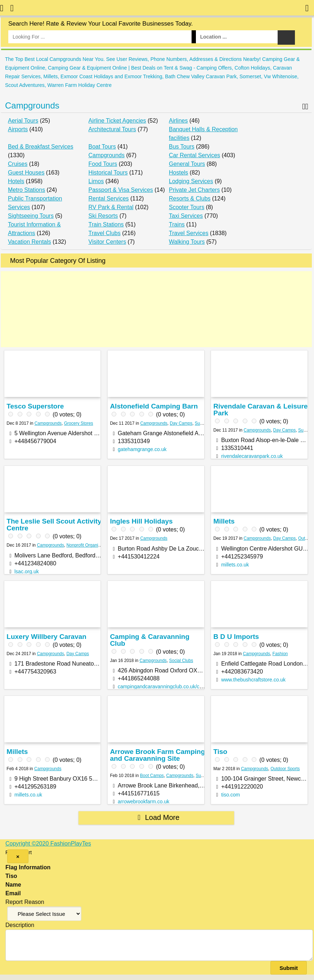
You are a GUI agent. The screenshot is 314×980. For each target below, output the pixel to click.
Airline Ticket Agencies (117, 121)
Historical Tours (108, 173)
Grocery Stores (79, 423)
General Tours (187, 164)
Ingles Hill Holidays (141, 521)
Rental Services (109, 198)
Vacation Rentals (30, 242)
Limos (96, 181)
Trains (177, 224)
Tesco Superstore (35, 406)
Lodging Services (191, 181)
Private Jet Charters (194, 190)
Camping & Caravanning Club (150, 640)
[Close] (18, 856)
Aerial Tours (23, 121)
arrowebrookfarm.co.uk (143, 802)
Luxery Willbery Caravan (46, 637)
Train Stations (106, 224)
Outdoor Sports (285, 769)
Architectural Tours (112, 129)
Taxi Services (186, 216)
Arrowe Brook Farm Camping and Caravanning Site (157, 755)
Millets (224, 521)
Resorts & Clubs (190, 198)
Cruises (18, 164)
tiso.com (230, 795)
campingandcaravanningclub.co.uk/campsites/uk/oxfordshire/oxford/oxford (201, 687)
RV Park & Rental (111, 207)
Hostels (178, 173)
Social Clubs (181, 661)
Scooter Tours (187, 207)
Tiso (220, 752)
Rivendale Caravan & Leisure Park (260, 410)
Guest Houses (26, 173)
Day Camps (181, 423)
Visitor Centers (107, 242)
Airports (18, 129)
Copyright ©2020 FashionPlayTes (48, 844)
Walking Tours (187, 242)
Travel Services (189, 233)
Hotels (16, 181)
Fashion (280, 654)
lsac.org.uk (27, 571)
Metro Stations (26, 190)
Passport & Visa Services (121, 190)
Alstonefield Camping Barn (154, 406)
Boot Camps (152, 776)
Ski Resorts (103, 216)
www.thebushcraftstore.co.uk (253, 680)
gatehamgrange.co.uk (142, 449)
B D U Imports (236, 637)
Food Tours (103, 164)
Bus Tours (182, 147)
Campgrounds (32, 105)
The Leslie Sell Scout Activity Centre (54, 525)
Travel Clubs (105, 233)
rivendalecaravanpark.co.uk (252, 456)
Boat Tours (102, 147)
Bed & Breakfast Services (41, 147)
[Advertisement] (156, 309)
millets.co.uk (235, 565)
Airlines (178, 121)
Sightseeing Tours (31, 216)
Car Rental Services (194, 155)
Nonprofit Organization (88, 545)
